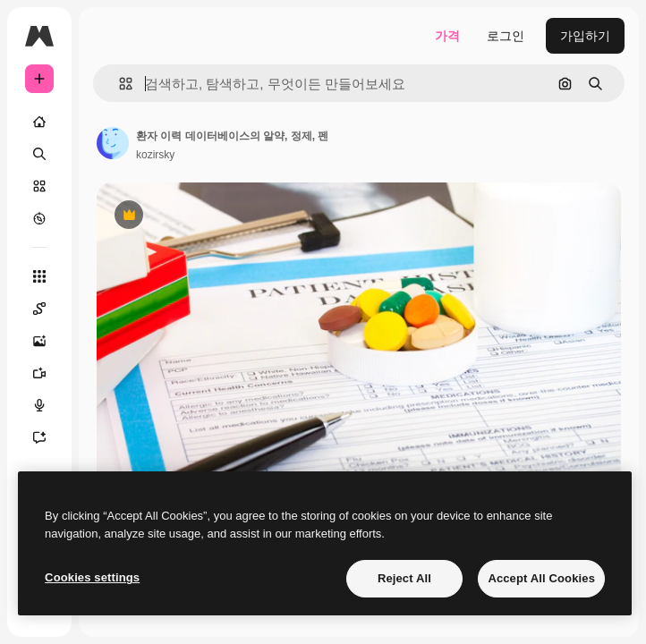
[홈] (39, 122)
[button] (119, 84)
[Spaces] (48, 309)
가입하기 (585, 36)
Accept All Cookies (541, 578)
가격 (447, 36)
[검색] (39, 154)
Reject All (404, 578)
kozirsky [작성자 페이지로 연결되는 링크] (155, 155)
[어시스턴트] (48, 437)
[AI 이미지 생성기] (48, 341)
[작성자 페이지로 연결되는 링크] (113, 143)
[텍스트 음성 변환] (48, 405)
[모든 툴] (39, 276)
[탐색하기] (39, 218)
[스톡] (39, 186)
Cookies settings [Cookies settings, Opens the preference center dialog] (92, 577)
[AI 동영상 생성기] (48, 373)
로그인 (506, 36)
